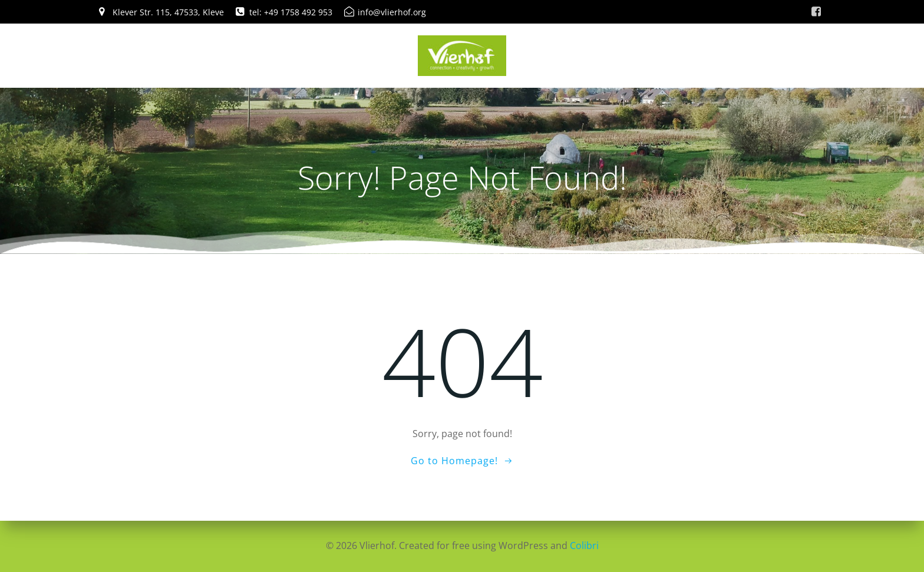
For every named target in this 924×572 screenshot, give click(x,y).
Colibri (584, 545)
